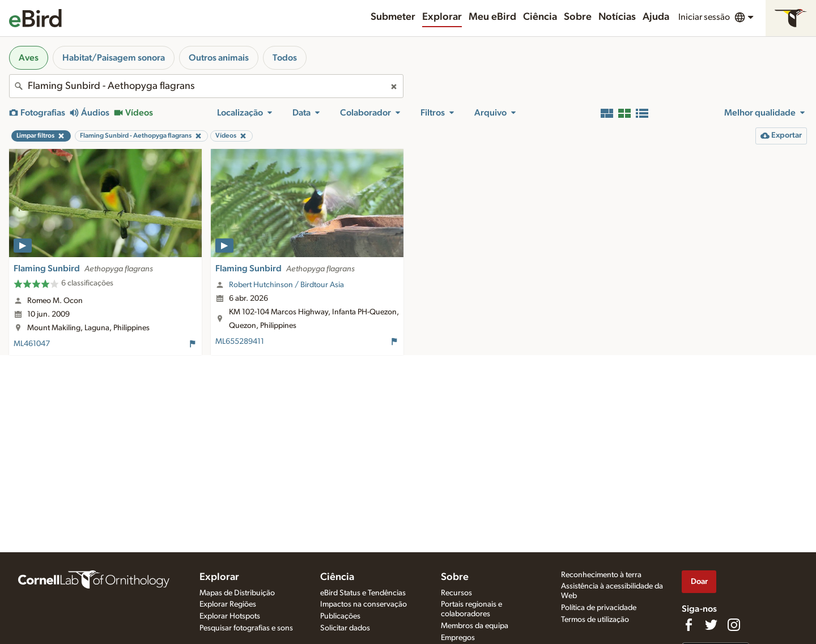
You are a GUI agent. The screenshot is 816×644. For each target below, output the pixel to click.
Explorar (442, 17)
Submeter (393, 17)
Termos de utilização (595, 620)
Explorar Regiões (228, 604)
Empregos (458, 638)
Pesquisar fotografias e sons (246, 628)
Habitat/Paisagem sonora (114, 58)
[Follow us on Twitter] (711, 625)
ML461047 (32, 344)
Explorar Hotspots (230, 616)
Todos (285, 58)
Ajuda (656, 17)
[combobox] (206, 86)
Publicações (340, 616)
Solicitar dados (345, 628)
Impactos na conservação (364, 604)
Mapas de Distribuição (237, 593)
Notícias (617, 17)
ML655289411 (240, 342)
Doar (699, 581)
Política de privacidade (599, 608)
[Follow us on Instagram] (734, 625)
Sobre (578, 17)
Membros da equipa (475, 626)
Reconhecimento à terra (601, 575)
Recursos (456, 593)
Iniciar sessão (704, 17)
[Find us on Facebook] (688, 625)
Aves (29, 58)
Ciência (540, 17)
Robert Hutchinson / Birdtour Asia (286, 285)
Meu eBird (492, 17)
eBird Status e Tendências (363, 593)
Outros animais (219, 58)
